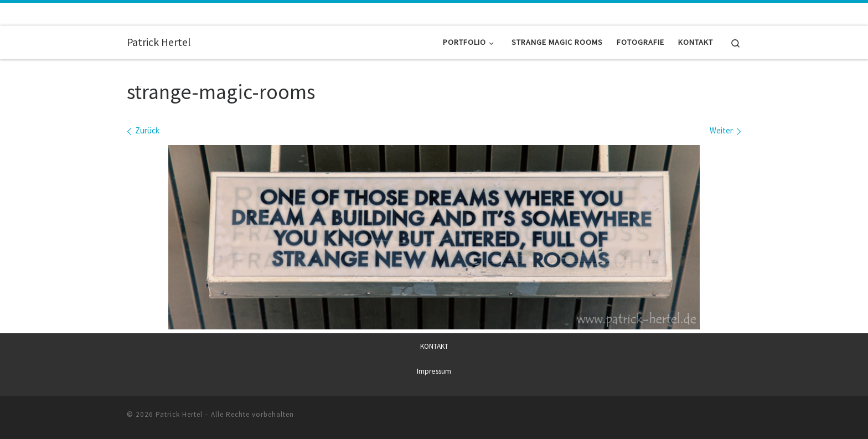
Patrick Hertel (179, 414)
